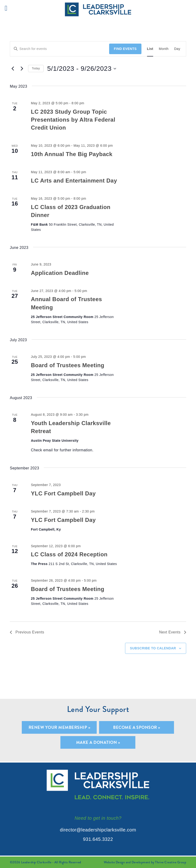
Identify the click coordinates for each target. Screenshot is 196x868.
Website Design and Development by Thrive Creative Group (145, 862)
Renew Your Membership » (59, 727)
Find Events (125, 49)
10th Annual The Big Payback (72, 154)
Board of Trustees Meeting (68, 365)
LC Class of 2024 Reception (69, 554)
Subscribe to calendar (153, 648)
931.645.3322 (98, 839)
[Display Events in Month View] (164, 49)
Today (36, 68)
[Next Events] (22, 69)
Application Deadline (60, 273)
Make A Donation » (98, 742)
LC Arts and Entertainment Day (74, 181)
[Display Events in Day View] (177, 49)
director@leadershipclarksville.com (98, 830)
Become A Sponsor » (137, 727)
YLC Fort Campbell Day (63, 493)
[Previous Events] (13, 69)
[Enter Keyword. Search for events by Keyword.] (60, 49)
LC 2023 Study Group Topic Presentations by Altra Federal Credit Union (73, 120)
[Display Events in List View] (150, 49)
